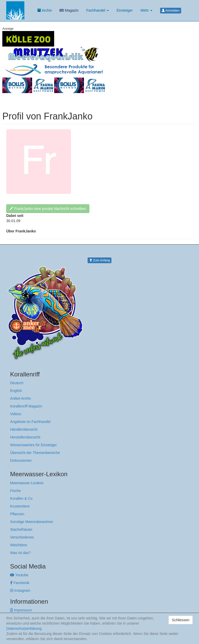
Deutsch (17, 383)
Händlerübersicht (24, 429)
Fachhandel (98, 10)
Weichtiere (19, 545)
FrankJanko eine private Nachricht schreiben (48, 209)
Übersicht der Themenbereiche (35, 453)
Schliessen (181, 620)
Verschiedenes (22, 537)
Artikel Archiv (21, 398)
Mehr (146, 10)
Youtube (19, 575)
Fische (15, 491)
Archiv (45, 10)
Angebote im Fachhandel (30, 422)
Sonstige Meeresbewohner (32, 522)
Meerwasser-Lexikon (27, 483)
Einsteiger (125, 10)
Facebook (20, 583)
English (16, 391)
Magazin (69, 10)
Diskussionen (21, 460)
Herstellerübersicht (25, 437)
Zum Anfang (99, 260)
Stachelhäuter (21, 529)
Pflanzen (17, 514)
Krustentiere (20, 506)
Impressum (21, 610)
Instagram (20, 590)
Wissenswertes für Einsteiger (34, 445)
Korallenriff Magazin (26, 406)
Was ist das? (20, 553)
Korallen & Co (21, 498)
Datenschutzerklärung (24, 628)
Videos (16, 414)
